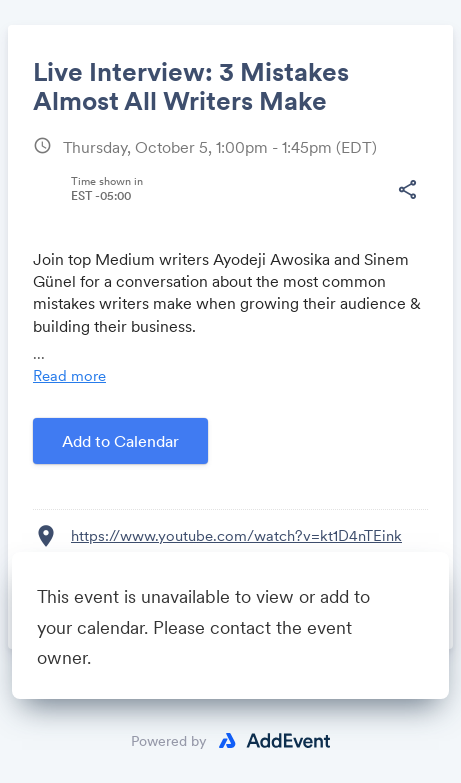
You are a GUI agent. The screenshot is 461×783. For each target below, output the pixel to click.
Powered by (169, 741)
